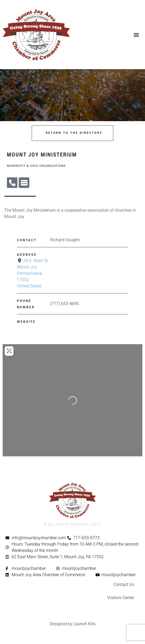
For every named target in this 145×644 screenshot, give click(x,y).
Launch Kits (84, 624)
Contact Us (124, 584)
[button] (136, 35)
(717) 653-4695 (65, 304)
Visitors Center (121, 598)
